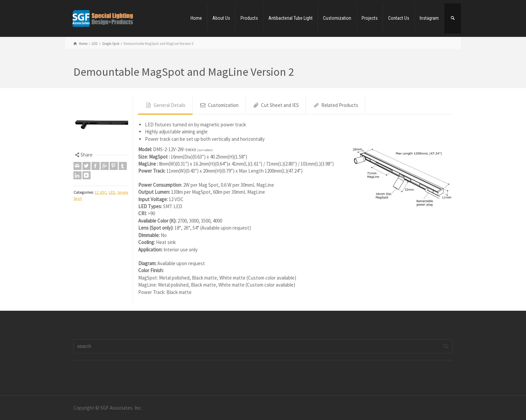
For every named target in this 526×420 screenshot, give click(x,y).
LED (112, 192)
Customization (337, 18)
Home (196, 18)
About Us (221, 18)
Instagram (429, 18)
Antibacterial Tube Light (291, 18)
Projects (370, 18)
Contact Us (399, 18)
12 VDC (101, 192)
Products (249, 18)
